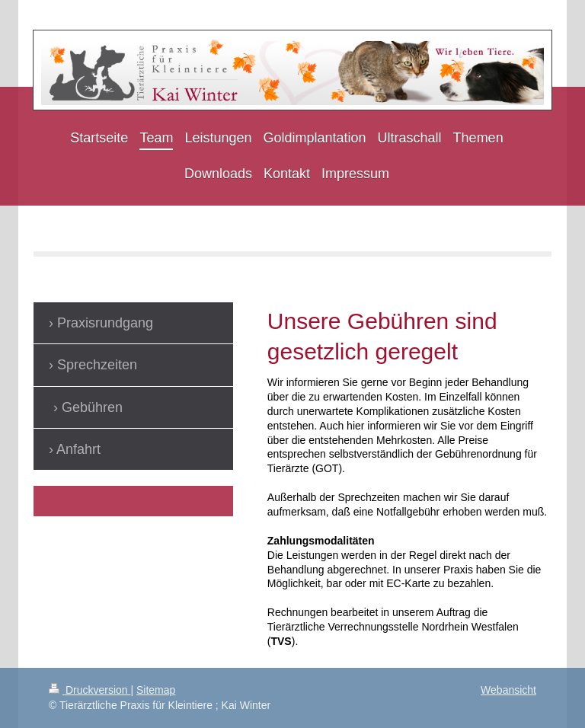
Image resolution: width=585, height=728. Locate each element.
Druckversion (90, 690)
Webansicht (508, 690)
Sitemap (156, 690)
